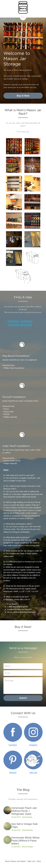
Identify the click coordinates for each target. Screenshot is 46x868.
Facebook (13, 745)
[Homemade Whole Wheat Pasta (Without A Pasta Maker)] (7, 840)
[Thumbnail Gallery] (14, 146)
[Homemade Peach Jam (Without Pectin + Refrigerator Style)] (7, 811)
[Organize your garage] (14, 239)
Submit (23, 698)
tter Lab (34, 773)
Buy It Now (23, 96)
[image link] (23, 17)
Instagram (33, 745)
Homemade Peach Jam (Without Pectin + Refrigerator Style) (24, 811)
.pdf (30, 325)
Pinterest (13, 773)
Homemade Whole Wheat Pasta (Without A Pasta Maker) (25, 841)
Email (7, 673)
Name (8, 666)
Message (9, 681)
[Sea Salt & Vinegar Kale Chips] (7, 827)
